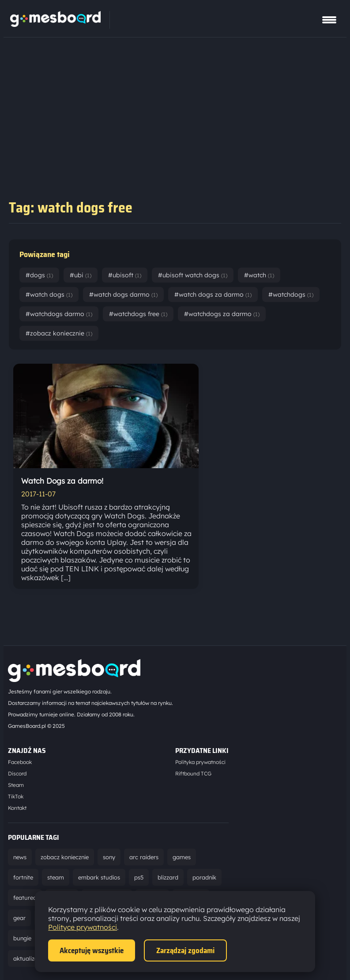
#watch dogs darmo (123, 294)
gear (19, 918)
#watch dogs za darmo (213, 294)
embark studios (99, 877)
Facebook (20, 762)
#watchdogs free (138, 314)
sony (109, 857)
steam (56, 877)
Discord (17, 773)
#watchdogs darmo (59, 314)
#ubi (81, 275)
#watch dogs (49, 294)
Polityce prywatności (83, 927)
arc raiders (144, 857)
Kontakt (17, 808)
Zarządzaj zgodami (185, 950)
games (182, 857)
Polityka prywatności (200, 762)
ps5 (139, 877)
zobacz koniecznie (65, 857)
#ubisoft (125, 275)
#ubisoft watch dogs (193, 275)
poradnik (204, 877)
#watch (259, 275)
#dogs (39, 275)
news (20, 857)
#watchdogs (291, 294)
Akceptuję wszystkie (92, 950)
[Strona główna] (55, 24)
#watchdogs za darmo (222, 314)
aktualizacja (30, 958)
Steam (16, 785)
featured (25, 898)
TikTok (16, 796)
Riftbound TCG (193, 773)
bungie (22, 938)
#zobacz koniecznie (59, 333)
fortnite (23, 877)
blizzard (168, 877)
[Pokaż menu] (329, 20)
